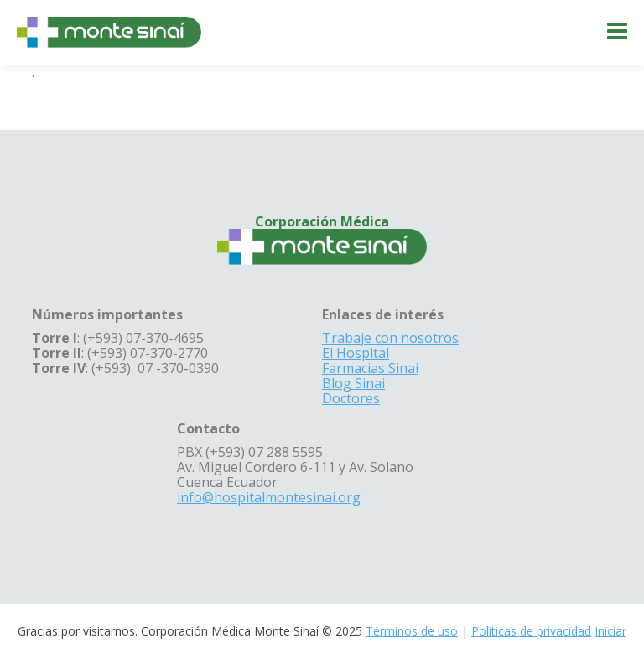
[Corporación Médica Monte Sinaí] (109, 31)
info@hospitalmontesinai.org (269, 497)
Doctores (351, 398)
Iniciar (610, 631)
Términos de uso (412, 631)
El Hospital (356, 353)
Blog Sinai (353, 383)
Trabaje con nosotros (390, 338)
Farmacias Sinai (370, 368)
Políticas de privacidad (531, 631)
